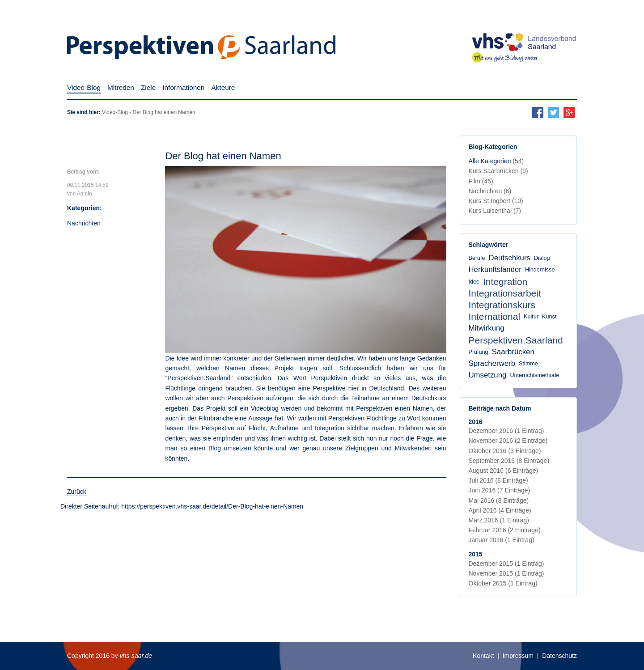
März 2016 (499, 520)
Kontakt (483, 656)
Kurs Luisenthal (495, 211)
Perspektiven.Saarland (516, 340)
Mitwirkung (487, 328)
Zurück (77, 492)
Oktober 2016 (505, 451)
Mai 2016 (499, 500)
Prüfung (479, 352)
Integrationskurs (502, 305)
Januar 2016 (502, 540)
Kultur (531, 317)
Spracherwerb (492, 363)
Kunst (549, 317)
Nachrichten (84, 223)
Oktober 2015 (503, 583)
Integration (505, 282)
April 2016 (500, 510)
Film (481, 181)
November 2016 (508, 441)
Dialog (542, 258)
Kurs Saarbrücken (498, 171)
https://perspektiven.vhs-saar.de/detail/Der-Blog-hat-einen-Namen (212, 506)
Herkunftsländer (495, 269)
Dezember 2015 (506, 564)
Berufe (477, 258)
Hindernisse (540, 270)
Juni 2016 (500, 490)
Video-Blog (115, 112)
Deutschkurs (510, 258)
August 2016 (504, 471)
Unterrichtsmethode (534, 375)
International (495, 316)
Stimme (528, 364)
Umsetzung (488, 375)
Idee (474, 282)
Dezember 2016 (506, 431)
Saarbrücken (513, 352)
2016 (476, 422)
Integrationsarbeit (505, 293)
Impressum (518, 656)
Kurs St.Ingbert (496, 201)
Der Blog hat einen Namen (223, 156)
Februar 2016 (505, 530)
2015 (476, 554)
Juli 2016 (498, 480)
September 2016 (509, 461)
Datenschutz (559, 656)
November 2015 (506, 573)
